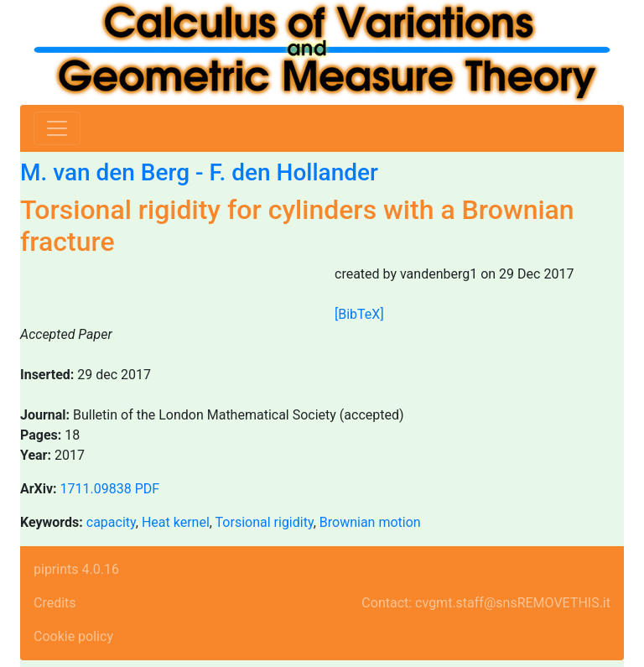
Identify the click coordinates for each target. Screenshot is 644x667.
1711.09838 (96, 489)
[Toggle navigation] (57, 128)
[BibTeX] (359, 314)
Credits (55, 603)
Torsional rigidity (265, 522)
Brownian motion (370, 522)
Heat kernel (176, 522)
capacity (111, 522)
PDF (147, 489)
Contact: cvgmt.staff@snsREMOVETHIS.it (486, 603)
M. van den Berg (105, 172)
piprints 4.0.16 (76, 569)
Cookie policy (73, 636)
